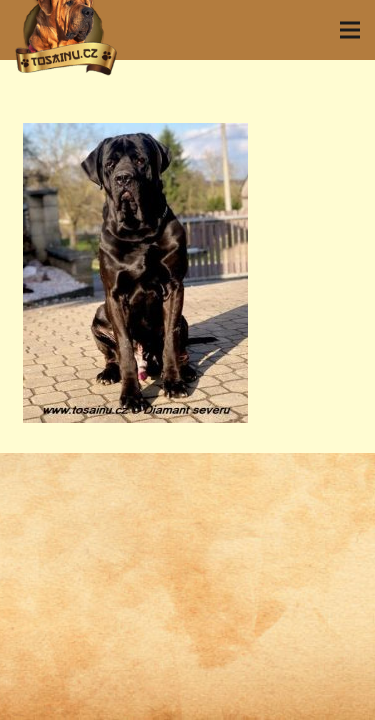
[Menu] (350, 30)
